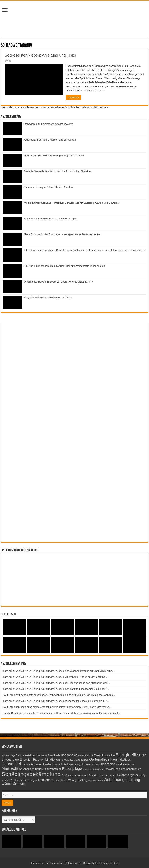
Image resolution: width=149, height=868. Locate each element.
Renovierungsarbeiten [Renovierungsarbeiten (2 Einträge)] (93, 769)
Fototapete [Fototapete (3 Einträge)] (67, 760)
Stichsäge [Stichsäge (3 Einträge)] (141, 775)
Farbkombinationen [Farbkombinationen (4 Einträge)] (46, 759)
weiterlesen (73, 97)
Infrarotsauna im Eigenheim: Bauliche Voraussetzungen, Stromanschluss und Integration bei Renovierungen (84, 250)
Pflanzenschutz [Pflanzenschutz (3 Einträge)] (52, 769)
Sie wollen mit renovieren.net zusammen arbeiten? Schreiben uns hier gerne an (55, 107)
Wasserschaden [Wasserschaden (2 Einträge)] (95, 780)
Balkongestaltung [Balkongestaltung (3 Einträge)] (26, 755)
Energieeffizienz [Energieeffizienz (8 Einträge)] (131, 755)
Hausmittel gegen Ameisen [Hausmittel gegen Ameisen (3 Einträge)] (37, 764)
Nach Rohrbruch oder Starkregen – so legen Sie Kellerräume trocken (63, 234)
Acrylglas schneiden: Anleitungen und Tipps (48, 297)
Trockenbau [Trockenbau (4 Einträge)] (46, 780)
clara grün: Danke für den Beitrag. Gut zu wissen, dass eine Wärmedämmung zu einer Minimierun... (58, 671)
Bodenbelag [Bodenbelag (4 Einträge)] (69, 755)
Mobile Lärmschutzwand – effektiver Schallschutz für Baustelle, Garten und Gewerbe (71, 203)
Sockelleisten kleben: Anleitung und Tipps (40, 55)
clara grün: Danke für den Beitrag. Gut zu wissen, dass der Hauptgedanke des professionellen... (56, 683)
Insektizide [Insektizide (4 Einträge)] (108, 764)
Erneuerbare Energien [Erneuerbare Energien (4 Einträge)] (17, 759)
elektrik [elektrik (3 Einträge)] (89, 755)
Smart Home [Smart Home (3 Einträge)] (96, 775)
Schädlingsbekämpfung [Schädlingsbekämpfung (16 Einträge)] (31, 774)
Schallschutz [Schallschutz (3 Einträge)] (134, 769)
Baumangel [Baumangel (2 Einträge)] (42, 755)
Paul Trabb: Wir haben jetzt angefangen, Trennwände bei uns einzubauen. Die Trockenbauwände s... (59, 695)
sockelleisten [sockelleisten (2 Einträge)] (110, 775)
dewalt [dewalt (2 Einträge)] (81, 755)
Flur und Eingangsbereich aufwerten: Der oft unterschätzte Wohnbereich (65, 266)
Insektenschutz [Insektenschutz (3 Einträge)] (91, 764)
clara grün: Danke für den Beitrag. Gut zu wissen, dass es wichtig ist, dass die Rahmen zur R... (56, 701)
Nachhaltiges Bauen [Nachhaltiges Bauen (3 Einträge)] (31, 769)
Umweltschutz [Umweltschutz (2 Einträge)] (61, 780)
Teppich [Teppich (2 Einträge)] (14, 780)
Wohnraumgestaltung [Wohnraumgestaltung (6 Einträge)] (122, 780)
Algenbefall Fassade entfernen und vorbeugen (50, 140)
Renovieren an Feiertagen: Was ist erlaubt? (48, 124)
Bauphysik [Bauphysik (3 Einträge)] (54, 755)
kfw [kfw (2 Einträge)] (117, 764)
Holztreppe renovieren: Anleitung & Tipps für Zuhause (54, 155)
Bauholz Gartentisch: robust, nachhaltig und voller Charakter (58, 171)
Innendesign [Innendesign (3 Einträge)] (74, 764)
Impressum (56, 863)
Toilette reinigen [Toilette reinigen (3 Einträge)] (28, 780)
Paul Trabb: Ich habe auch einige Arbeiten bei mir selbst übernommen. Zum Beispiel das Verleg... (57, 707)
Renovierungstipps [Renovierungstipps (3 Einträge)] (114, 769)
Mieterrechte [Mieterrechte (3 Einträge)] (127, 764)
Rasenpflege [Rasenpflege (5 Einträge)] (72, 769)
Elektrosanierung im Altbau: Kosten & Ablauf (49, 187)
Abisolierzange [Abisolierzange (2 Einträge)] (8, 755)
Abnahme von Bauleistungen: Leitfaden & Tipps (51, 219)
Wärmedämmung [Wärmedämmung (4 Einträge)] (14, 784)
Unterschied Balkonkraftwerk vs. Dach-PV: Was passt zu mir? (58, 282)
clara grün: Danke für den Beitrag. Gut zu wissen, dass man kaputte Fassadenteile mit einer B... (56, 689)
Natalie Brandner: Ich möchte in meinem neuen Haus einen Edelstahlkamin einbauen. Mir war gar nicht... (61, 713)
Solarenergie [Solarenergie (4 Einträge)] (126, 775)
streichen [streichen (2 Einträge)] (6, 780)
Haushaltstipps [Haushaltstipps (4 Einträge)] (120, 759)
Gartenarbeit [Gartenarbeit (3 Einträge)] (81, 760)
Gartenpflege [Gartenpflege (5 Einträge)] (99, 759)
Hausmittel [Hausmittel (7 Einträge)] (11, 764)
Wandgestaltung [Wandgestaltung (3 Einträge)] (78, 780)
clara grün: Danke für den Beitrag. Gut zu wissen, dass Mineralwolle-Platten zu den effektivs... (55, 677)
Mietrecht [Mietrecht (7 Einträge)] (10, 768)
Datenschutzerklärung (95, 863)
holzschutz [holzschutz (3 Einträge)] (60, 764)
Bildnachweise (73, 863)
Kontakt (114, 863)
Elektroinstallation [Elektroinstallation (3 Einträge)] (104, 755)
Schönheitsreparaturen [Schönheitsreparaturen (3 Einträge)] (75, 775)
